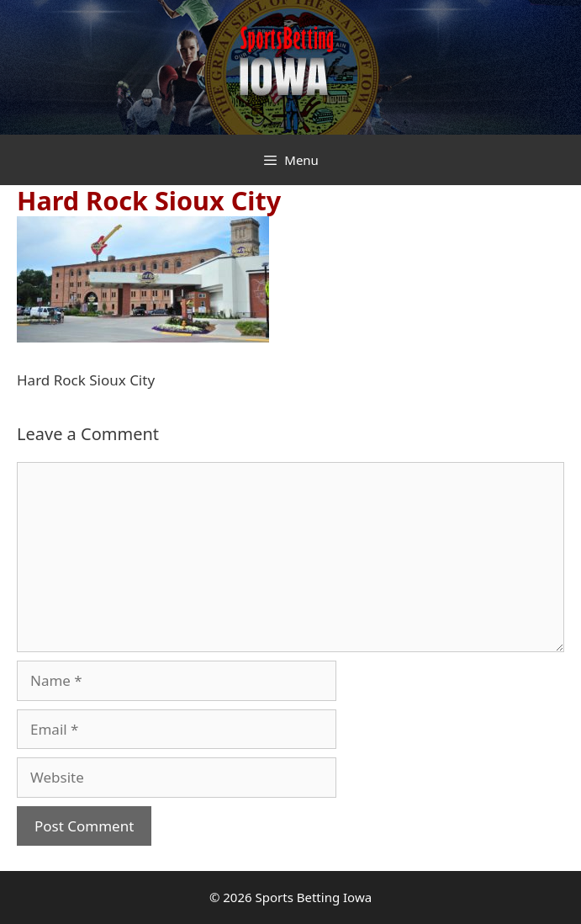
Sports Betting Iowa (314, 897)
